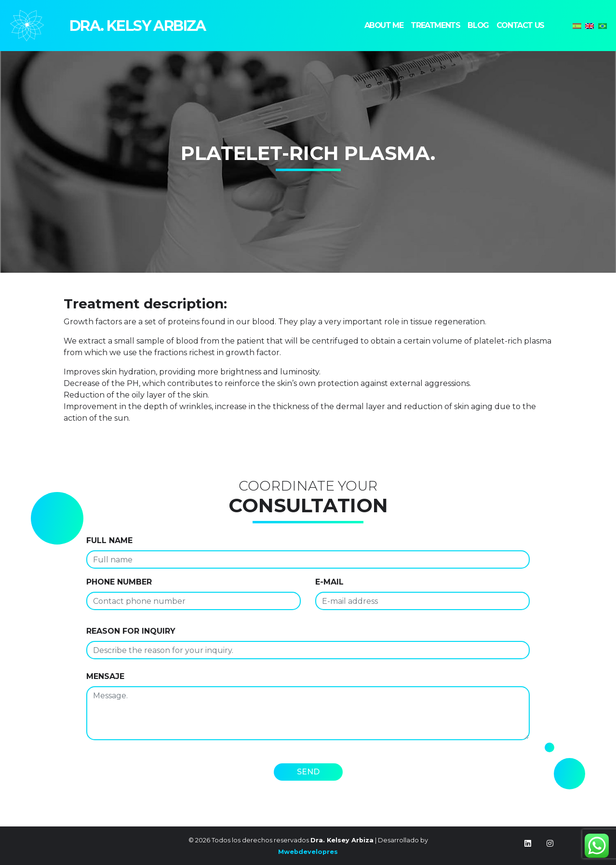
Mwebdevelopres (308, 852)
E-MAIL (329, 582)
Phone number (119, 582)
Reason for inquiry (131, 631)
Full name (109, 540)
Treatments (435, 25)
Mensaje (105, 676)
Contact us (520, 25)
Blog (478, 25)
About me (384, 25)
